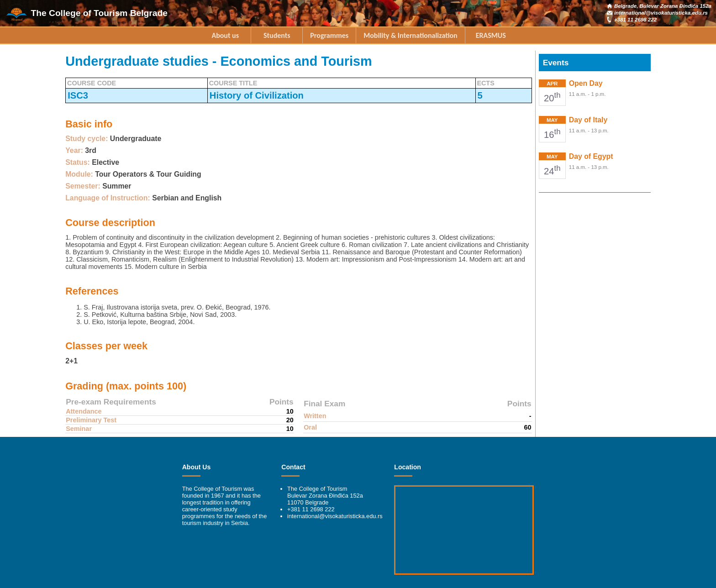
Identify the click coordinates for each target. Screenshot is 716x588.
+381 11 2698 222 (635, 20)
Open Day (586, 83)
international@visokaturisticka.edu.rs (661, 13)
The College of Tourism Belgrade (99, 13)
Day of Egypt (591, 156)
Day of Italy (588, 120)
